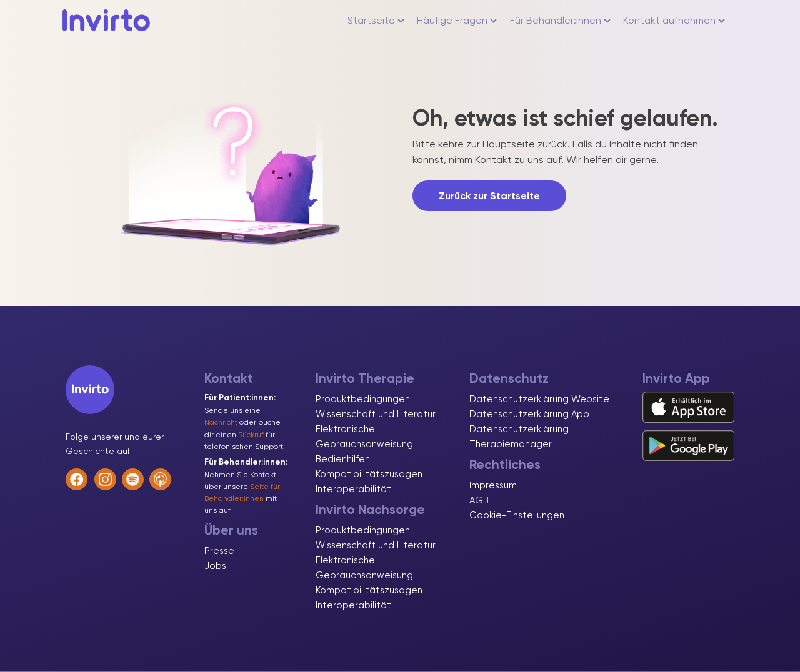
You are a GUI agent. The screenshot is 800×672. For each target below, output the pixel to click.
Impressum (493, 485)
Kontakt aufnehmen (674, 20)
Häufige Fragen (457, 20)
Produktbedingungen (363, 399)
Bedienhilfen (343, 459)
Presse (219, 551)
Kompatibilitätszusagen (369, 474)
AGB (479, 500)
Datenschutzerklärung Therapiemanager (519, 437)
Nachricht (221, 422)
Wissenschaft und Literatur (376, 414)
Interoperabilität (353, 489)
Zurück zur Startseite (489, 196)
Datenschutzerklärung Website (539, 399)
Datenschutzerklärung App (529, 414)
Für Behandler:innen (560, 20)
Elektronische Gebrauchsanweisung (364, 437)
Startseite (376, 20)
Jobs (215, 566)
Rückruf (251, 435)
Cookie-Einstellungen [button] (517, 515)
